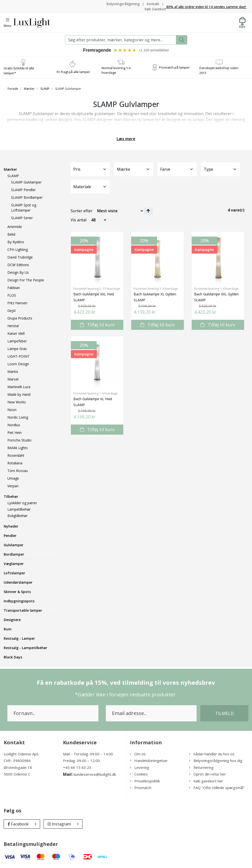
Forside (13, 89)
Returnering (201, 767)
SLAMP (45, 89)
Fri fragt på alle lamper (73, 72)
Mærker (29, 89)
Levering (140, 767)
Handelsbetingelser (149, 761)
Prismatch (141, 788)
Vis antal (79, 220)
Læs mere (126, 139)
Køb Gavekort (155, 9)
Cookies (139, 774)
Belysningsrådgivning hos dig (216, 761)
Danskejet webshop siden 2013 (219, 70)
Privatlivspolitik (145, 781)
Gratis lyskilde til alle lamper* (19, 71)
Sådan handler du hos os (212, 754)
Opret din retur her (207, 774)
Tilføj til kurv (97, 325)
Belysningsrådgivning (123, 4)
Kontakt (153, 4)
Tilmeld (224, 713)
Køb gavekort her (206, 781)
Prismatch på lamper (174, 67)
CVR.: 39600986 (17, 761)
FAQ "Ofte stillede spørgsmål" (217, 788)
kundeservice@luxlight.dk (95, 775)
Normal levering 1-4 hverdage (116, 70)
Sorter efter (82, 211)
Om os (138, 754)
